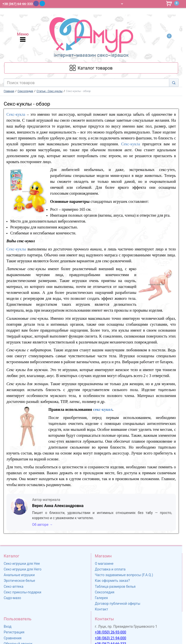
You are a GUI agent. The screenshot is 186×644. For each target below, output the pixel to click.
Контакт (101, 609)
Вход (8, 626)
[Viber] (36, 3)
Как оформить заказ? (112, 581)
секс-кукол (103, 409)
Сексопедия (105, 592)
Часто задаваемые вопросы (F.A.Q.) (124, 575)
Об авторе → (42, 525)
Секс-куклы (16, 249)
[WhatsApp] (49, 3)
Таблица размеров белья (115, 587)
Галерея (101, 598)
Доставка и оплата (110, 569)
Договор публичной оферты (118, 604)
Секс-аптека (14, 587)
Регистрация (14, 632)
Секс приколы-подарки (22, 592)
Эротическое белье (19, 581)
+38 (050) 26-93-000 (111, 632)
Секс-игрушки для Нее (22, 564)
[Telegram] (42, 3)
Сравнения (13, 638)
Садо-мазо (12, 598)
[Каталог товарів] (91, 68)
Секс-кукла (16, 114)
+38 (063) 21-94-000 (111, 638)
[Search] (174, 83)
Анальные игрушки (19, 575)
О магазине (104, 564)
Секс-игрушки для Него (23, 569)
